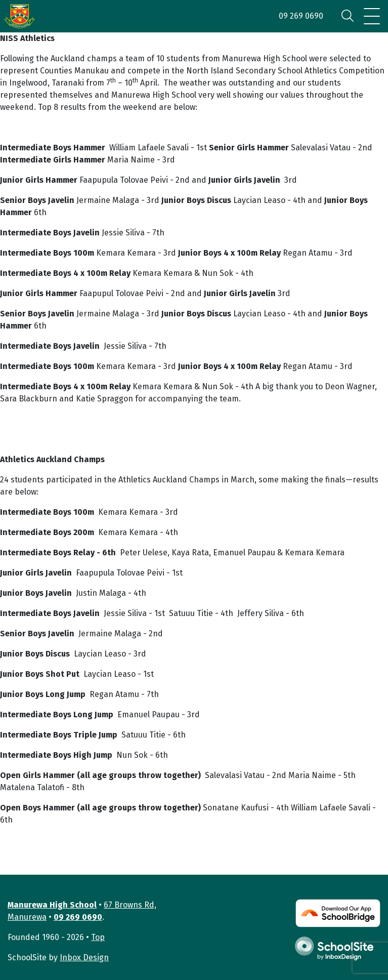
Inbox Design (84, 957)
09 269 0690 (301, 16)
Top (98, 937)
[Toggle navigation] (372, 16)
